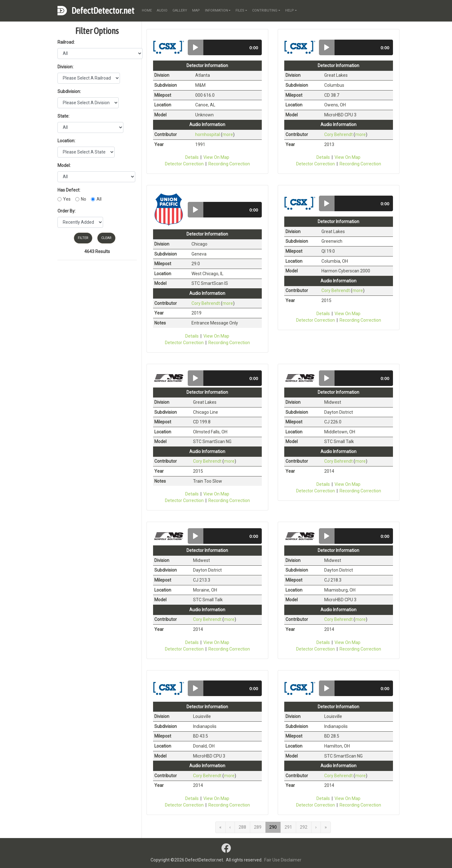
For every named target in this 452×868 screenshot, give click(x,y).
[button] (196, 47)
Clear (106, 238)
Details (192, 157)
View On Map (216, 157)
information (216, 10)
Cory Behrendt (338, 134)
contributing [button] (265, 10)
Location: (66, 141)
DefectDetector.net (103, 11)
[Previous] (230, 827)
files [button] (240, 10)
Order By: (67, 211)
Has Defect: (69, 190)
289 (258, 827)
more (228, 134)
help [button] (290, 10)
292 (304, 827)
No (84, 199)
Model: (64, 165)
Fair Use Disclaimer (283, 860)
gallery (180, 10)
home (147, 10)
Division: (65, 67)
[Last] (326, 827)
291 (288, 827)
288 (242, 827)
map (196, 10)
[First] (220, 827)
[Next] (316, 827)
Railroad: (66, 42)
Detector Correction (184, 164)
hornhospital (208, 134)
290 (273, 827)
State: (63, 116)
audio (162, 10)
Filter (83, 238)
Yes (67, 199)
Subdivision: (69, 91)
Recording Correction (229, 164)
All (99, 199)
